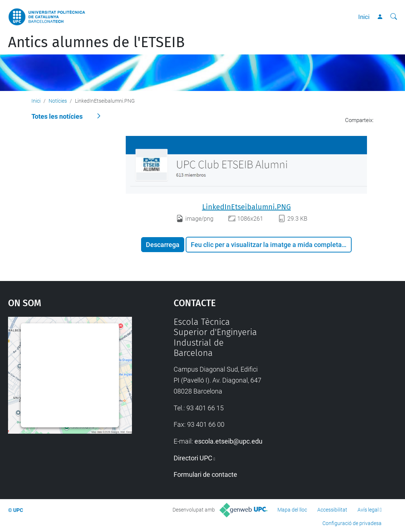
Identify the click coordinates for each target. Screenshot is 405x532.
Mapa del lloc (292, 510)
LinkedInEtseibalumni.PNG (247, 207)
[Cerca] (394, 17)
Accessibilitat (332, 510)
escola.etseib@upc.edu (228, 441)
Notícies (58, 101)
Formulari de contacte (205, 474)
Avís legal (368, 510)
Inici (364, 17)
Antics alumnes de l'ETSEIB (96, 42)
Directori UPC (193, 458)
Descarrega (163, 245)
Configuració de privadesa (352, 523)
